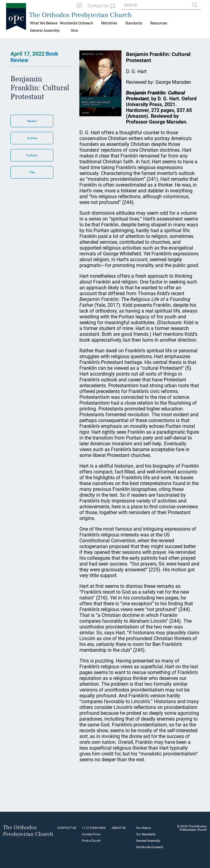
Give (74, 31)
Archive (32, 138)
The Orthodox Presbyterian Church (80, 15)
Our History (144, 828)
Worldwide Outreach (150, 847)
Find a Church (91, 841)
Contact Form (91, 834)
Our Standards (146, 834)
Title (32, 172)
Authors (32, 155)
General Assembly (45, 31)
